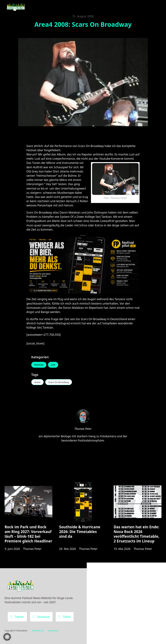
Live (53, 365)
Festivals (39, 365)
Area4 (37, 382)
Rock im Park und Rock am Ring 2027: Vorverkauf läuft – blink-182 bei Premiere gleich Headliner (28, 534)
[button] (7, 637)
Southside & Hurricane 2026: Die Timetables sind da (80, 532)
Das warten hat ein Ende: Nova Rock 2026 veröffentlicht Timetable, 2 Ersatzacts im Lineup (136, 534)
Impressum (53, 631)
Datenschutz (38, 631)
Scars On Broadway (59, 382)
